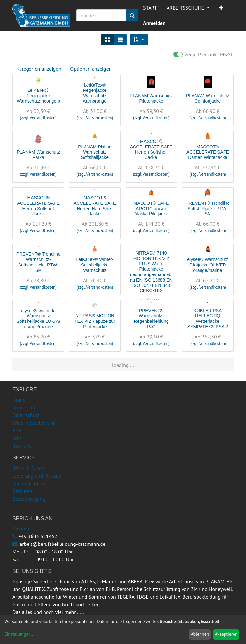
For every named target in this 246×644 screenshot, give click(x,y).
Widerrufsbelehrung (34, 423)
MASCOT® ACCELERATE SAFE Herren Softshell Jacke (151, 149)
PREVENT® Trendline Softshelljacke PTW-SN (208, 209)
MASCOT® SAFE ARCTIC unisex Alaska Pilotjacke (151, 209)
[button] (221, 8)
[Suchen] (132, 15)
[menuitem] (150, 8)
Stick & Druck (28, 468)
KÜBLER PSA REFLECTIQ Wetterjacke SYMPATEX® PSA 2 (208, 319)
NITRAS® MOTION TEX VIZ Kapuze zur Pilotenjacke (95, 321)
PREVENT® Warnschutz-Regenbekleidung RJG (151, 319)
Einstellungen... (19, 634)
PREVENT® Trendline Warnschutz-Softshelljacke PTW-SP (38, 262)
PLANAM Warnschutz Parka (38, 155)
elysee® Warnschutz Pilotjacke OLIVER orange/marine (208, 265)
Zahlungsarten (28, 483)
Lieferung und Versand (37, 476)
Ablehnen (200, 634)
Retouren (22, 491)
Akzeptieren (226, 634)
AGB (17, 430)
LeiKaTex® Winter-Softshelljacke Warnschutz (95, 265)
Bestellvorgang (29, 499)
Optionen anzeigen (91, 69)
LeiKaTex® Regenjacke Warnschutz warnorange (95, 93)
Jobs (17, 438)
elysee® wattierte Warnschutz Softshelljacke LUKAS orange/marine (38, 319)
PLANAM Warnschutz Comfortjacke (208, 98)
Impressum (25, 407)
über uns (22, 446)
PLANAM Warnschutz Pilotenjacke (151, 98)
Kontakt (21, 529)
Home (19, 400)
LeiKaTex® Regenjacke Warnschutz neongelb (38, 96)
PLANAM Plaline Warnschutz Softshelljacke (95, 152)
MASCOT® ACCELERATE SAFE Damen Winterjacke (208, 152)
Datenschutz (26, 415)
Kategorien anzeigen (39, 69)
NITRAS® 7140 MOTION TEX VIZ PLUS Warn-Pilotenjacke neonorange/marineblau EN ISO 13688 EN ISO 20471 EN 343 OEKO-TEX (151, 272)
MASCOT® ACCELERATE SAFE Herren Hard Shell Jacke (95, 206)
